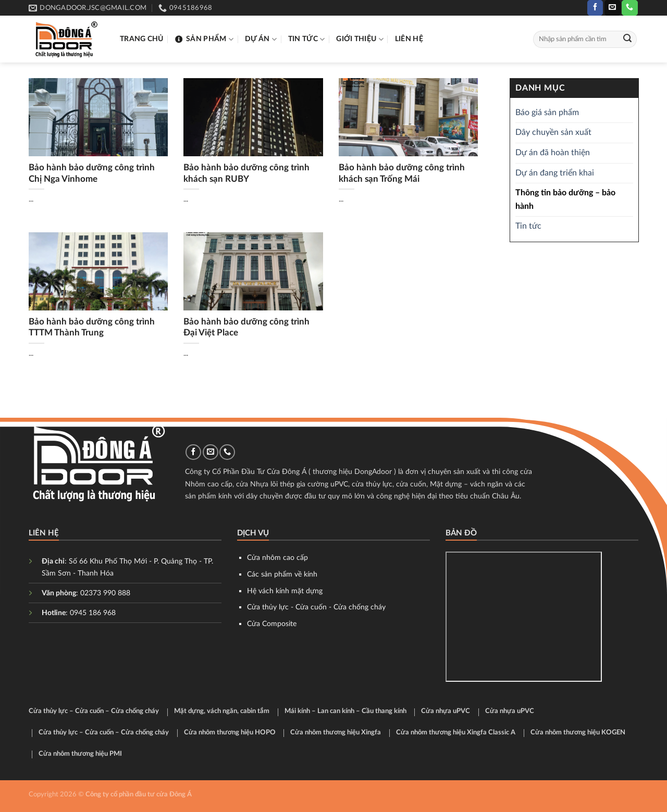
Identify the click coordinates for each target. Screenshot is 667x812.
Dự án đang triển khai (555, 173)
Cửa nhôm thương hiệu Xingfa (336, 733)
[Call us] (629, 8)
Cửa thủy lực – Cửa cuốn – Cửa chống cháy (94, 711)
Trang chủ (142, 39)
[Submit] (627, 40)
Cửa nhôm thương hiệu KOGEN (578, 733)
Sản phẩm (204, 39)
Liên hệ (409, 39)
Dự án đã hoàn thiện (553, 153)
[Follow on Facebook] (595, 8)
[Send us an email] (612, 8)
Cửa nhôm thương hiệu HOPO (230, 733)
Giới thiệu (360, 39)
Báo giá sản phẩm (547, 113)
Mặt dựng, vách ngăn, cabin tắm (222, 711)
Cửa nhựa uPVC (446, 711)
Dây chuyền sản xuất (553, 133)
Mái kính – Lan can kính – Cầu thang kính (345, 711)
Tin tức (307, 39)
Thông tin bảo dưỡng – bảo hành (565, 200)
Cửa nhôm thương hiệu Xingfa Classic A (456, 733)
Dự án (261, 39)
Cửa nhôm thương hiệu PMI (80, 754)
